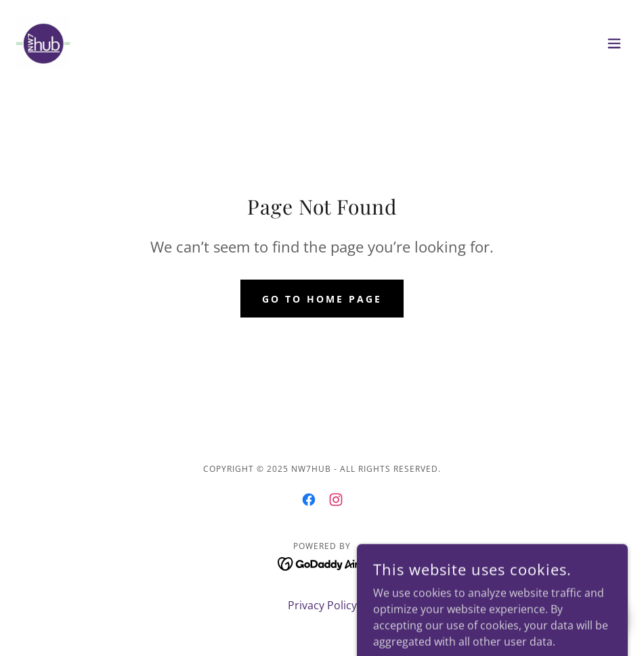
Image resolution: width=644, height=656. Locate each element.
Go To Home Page (322, 299)
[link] (43, 43)
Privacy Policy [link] (322, 605)
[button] (614, 43)
